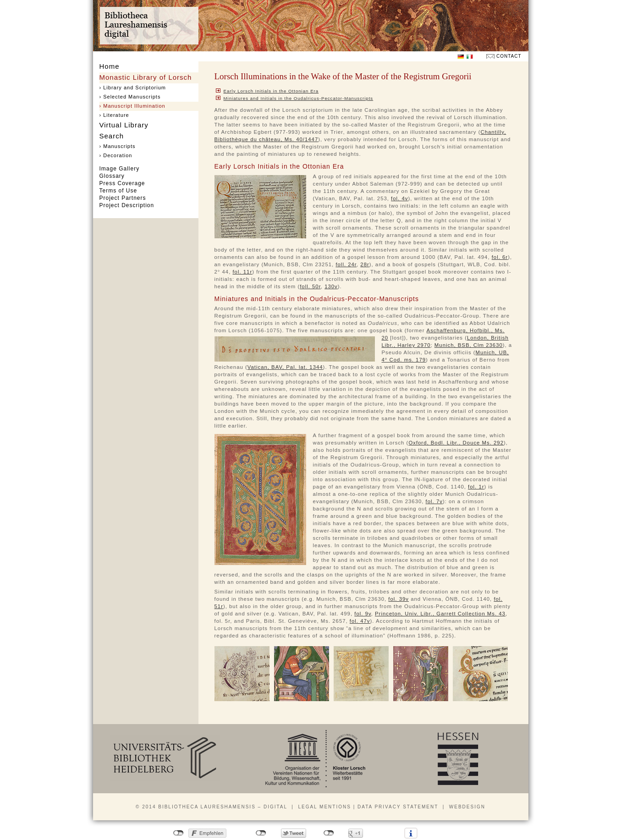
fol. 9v (363, 614)
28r (365, 264)
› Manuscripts (118, 146)
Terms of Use (118, 191)
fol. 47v (360, 621)
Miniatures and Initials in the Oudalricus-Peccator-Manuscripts (299, 98)
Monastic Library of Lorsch (146, 77)
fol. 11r (242, 272)
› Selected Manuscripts (130, 97)
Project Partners (123, 198)
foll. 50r (310, 286)
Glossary (112, 176)
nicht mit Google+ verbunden (329, 833)
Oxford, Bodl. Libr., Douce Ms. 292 (456, 443)
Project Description (127, 205)
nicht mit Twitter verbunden (261, 833)
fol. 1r (476, 487)
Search (112, 136)
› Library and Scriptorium (133, 88)
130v (331, 286)
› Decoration (116, 155)
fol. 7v (434, 501)
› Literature (114, 115)
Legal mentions (324, 807)
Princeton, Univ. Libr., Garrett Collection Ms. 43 (440, 614)
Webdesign (467, 807)
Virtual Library (124, 125)
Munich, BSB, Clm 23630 (469, 345)
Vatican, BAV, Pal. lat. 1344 (285, 367)
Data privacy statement (398, 807)
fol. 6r (500, 257)
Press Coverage (122, 183)
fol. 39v (398, 599)
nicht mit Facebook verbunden (179, 833)
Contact (509, 56)
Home (110, 66)
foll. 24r (346, 264)
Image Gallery (120, 169)
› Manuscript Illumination (132, 106)
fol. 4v (399, 198)
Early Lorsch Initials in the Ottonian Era (271, 91)
